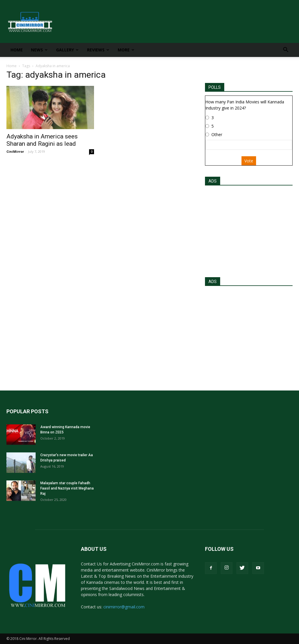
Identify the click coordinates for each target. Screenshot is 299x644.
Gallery (67, 50)
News (39, 50)
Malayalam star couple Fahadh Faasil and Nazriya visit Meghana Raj (67, 488)
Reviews (98, 50)
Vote (249, 161)
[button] (286, 50)
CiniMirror (15, 151)
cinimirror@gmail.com (124, 607)
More (126, 50)
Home (17, 50)
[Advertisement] (249, 230)
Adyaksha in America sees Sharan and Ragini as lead (42, 140)
